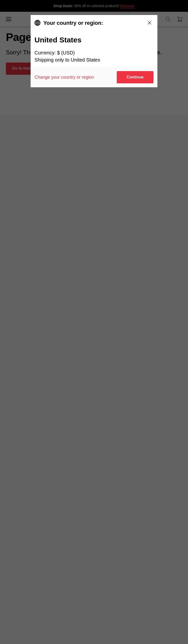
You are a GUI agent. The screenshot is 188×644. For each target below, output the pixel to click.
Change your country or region (64, 77)
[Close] (150, 23)
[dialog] (94, 51)
